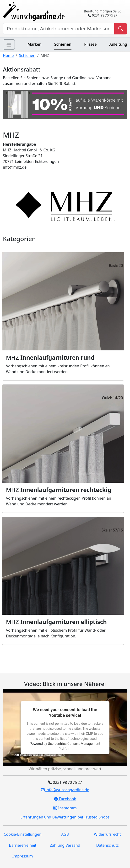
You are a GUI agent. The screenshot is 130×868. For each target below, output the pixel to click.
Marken (35, 44)
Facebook (65, 799)
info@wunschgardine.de (65, 790)
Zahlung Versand (65, 845)
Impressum (23, 856)
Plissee (90, 44)
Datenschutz (107, 845)
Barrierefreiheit (23, 845)
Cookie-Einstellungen (22, 834)
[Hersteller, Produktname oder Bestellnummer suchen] (59, 29)
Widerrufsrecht (107, 834)
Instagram (65, 808)
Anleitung (118, 44)
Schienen (63, 44)
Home (8, 55)
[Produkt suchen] (121, 29)
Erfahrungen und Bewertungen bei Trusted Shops (65, 817)
